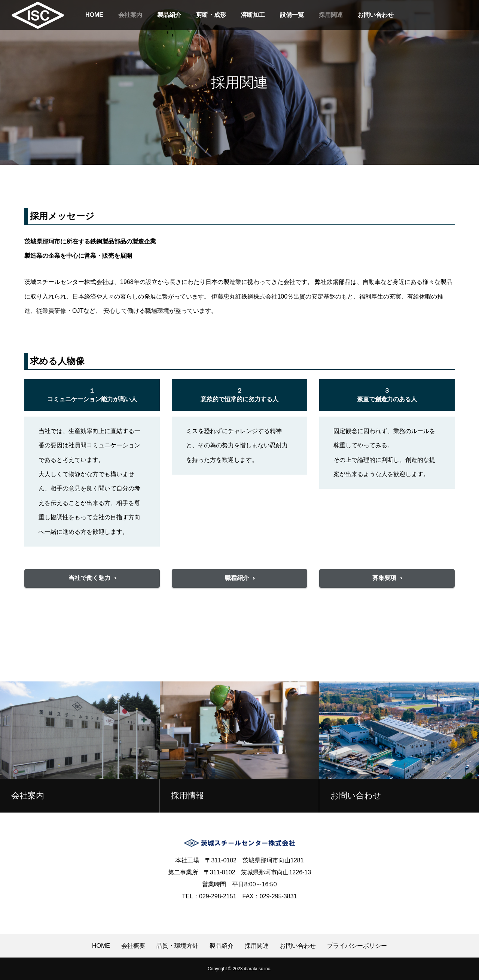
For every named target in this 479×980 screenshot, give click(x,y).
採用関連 (331, 15)
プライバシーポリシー (357, 946)
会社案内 (130, 15)
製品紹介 (169, 15)
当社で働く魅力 (89, 578)
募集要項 (384, 578)
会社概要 (133, 946)
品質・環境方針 (177, 946)
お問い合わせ (376, 15)
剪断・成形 (211, 15)
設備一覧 (292, 15)
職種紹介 (237, 578)
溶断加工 (253, 15)
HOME (94, 15)
